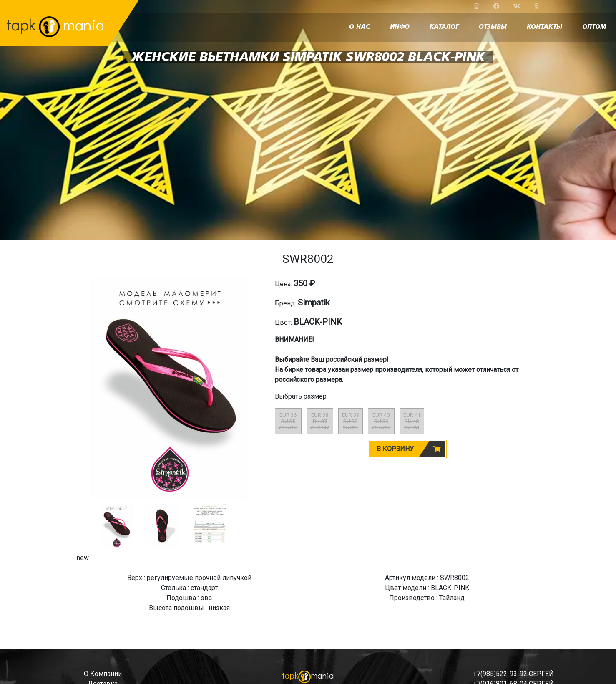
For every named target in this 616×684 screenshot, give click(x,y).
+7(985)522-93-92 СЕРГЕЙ (513, 674)
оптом (594, 27)
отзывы (493, 27)
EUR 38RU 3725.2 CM (320, 421)
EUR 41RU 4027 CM (412, 421)
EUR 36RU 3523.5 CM (288, 421)
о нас (360, 27)
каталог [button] (444, 27)
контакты (544, 27)
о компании (103, 674)
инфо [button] (400, 27)
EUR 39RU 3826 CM (351, 421)
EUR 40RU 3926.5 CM (381, 421)
